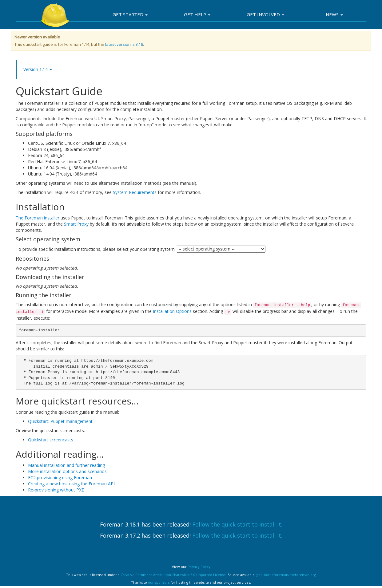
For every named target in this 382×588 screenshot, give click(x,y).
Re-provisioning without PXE (56, 490)
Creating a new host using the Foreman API (71, 484)
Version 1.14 (38, 69)
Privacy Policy (199, 567)
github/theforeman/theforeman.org (286, 575)
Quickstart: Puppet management (60, 421)
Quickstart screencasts (51, 440)
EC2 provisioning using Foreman (60, 478)
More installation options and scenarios (67, 471)
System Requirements (135, 192)
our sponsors (159, 582)
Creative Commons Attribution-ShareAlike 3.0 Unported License (173, 575)
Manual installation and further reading (66, 465)
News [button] (334, 14)
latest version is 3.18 (124, 44)
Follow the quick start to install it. (237, 524)
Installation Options (172, 311)
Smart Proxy (76, 224)
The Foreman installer (38, 218)
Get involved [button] (265, 14)
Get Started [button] (130, 14)
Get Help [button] (197, 14)
